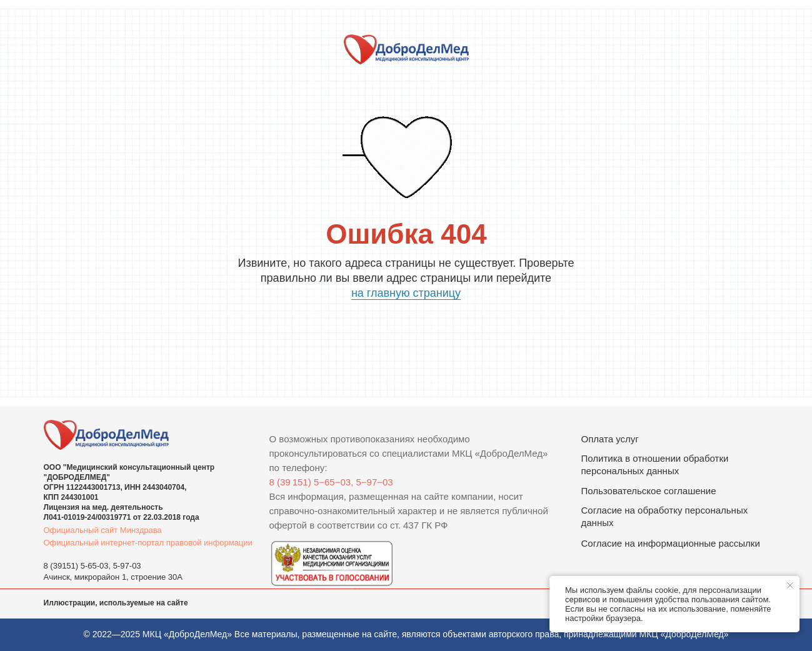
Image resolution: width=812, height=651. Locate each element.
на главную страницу (406, 293)
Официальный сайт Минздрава (103, 530)
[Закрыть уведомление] (790, 585)
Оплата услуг (610, 439)
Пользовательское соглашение (649, 491)
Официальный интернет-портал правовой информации (148, 543)
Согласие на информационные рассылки (671, 543)
